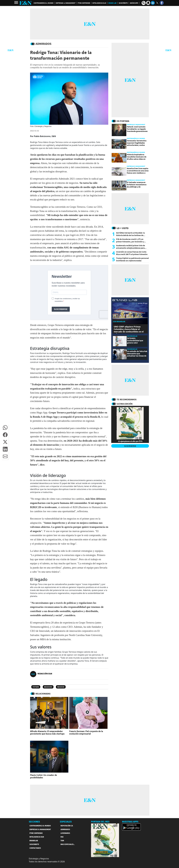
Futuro (36, 687)
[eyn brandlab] (125, 300)
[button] (5, 428)
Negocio (61, 687)
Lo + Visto (123, 228)
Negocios (48, 687)
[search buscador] (144, 3)
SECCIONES (34, 822)
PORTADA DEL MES (100, 822)
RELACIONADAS (43, 694)
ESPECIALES (66, 822)
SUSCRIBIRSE (130, 446)
